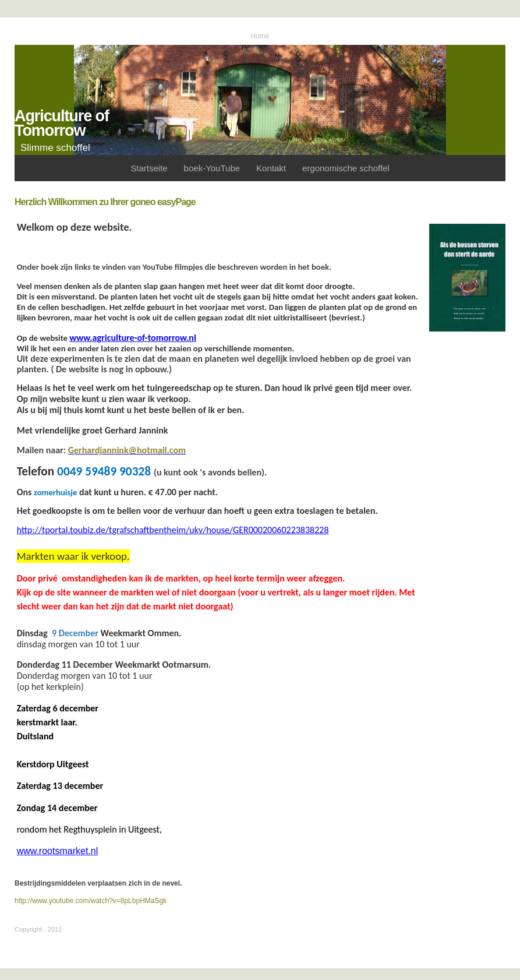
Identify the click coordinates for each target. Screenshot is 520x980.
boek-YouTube (212, 168)
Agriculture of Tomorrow (62, 123)
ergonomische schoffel (346, 168)
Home (260, 36)
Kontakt (271, 168)
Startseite (149, 168)
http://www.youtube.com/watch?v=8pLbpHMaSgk (91, 901)
